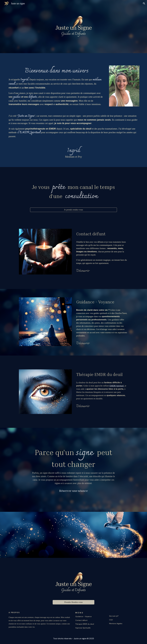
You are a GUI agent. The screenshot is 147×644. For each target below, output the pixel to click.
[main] (57, 86)
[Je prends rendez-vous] (73, 210)
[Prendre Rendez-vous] (73, 602)
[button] (144, 3)
